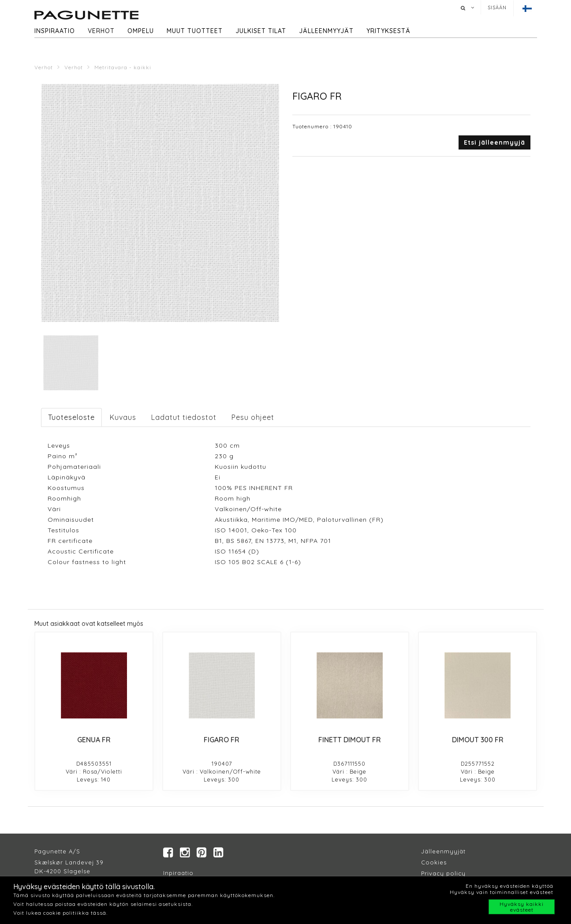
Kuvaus (123, 417)
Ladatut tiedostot (184, 417)
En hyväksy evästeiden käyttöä (509, 886)
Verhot (101, 31)
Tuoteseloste (71, 417)
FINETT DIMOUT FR (350, 740)
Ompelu (141, 31)
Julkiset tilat (261, 31)
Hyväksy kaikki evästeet (522, 907)
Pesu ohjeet (253, 417)
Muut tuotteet (195, 31)
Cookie (432, 862)
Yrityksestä (388, 31)
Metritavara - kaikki (123, 67)
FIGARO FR (222, 740)
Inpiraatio (178, 873)
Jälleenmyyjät (326, 31)
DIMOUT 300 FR (478, 740)
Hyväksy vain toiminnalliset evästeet (502, 892)
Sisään (497, 7)
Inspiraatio (55, 31)
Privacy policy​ (443, 873)
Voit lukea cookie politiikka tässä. (60, 913)
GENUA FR (94, 740)
